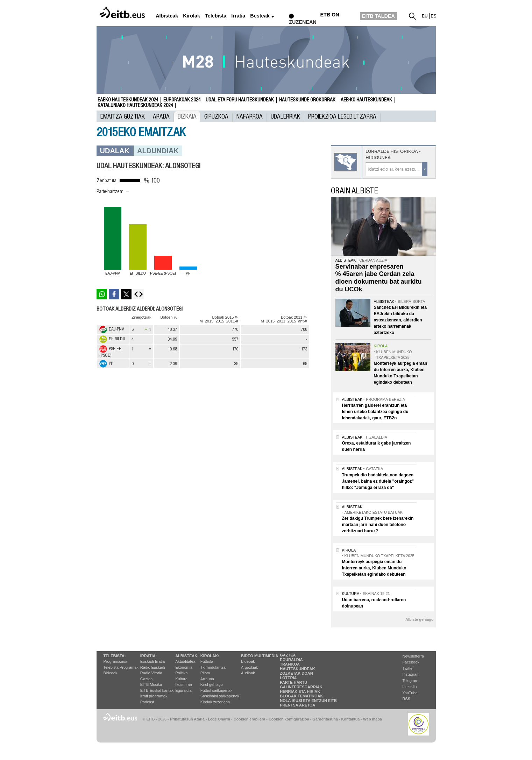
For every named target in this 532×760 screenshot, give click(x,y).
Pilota (205, 673)
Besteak (260, 16)
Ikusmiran (184, 684)
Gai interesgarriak (301, 687)
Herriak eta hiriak (300, 691)
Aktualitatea (185, 661)
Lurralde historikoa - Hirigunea (393, 154)
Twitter (408, 668)
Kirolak (191, 16)
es (434, 16)
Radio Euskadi (153, 667)
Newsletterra (413, 656)
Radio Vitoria (151, 673)
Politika (181, 673)
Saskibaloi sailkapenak (220, 696)
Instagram (411, 674)
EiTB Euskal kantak (157, 690)
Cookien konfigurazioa (289, 719)
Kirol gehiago (212, 684)
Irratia (238, 16)
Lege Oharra (219, 719)
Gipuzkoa (216, 116)
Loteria (288, 678)
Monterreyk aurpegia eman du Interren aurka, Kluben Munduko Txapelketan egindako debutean (374, 568)
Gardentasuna (325, 719)
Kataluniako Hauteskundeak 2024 (135, 106)
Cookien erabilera (250, 719)
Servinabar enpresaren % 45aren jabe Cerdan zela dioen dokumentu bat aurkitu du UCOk (379, 278)
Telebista (216, 16)
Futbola (207, 661)
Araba (161, 116)
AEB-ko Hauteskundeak (366, 100)
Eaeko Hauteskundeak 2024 (128, 100)
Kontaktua (351, 719)
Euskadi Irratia (152, 661)
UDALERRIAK (285, 116)
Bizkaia (187, 116)
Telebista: (115, 656)
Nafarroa (250, 116)
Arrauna (207, 679)
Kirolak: (210, 656)
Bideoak (111, 673)
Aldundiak (158, 151)
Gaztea (146, 679)
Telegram (410, 681)
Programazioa (115, 661)
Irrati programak (154, 696)
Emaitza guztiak (123, 116)
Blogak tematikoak (301, 696)
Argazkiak (249, 667)
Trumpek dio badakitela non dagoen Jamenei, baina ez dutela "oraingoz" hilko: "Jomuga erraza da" (378, 481)
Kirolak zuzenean (215, 702)
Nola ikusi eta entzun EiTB (308, 701)
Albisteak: (187, 656)
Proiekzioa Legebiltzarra (342, 116)
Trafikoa (290, 664)
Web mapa (373, 719)
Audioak (248, 673)
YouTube (410, 693)
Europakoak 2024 (182, 100)
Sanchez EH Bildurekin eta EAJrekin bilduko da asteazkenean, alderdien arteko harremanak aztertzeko (400, 320)
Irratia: (148, 656)
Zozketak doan (296, 673)
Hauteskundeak (297, 669)
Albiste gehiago (419, 619)
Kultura (181, 679)
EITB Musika (151, 684)
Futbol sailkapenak (217, 690)
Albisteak (167, 16)
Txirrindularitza (213, 667)
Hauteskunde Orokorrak (307, 100)
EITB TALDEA (378, 16)
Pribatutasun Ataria (187, 719)
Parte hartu (293, 682)
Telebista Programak (121, 667)
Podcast (147, 702)
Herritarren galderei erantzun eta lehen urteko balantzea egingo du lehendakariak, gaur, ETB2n (375, 412)
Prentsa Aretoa (297, 705)
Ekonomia (184, 667)
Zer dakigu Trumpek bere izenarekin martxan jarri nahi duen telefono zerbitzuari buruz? (378, 525)
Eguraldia (183, 690)
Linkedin (410, 687)
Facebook (411, 662)
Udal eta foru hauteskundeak (240, 100)
